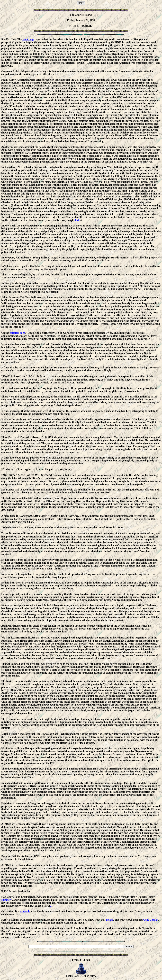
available (25, 911)
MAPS (81, 3)
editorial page (17, 333)
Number (6, 900)
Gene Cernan (151, 920)
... (31, 891)
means (110, 920)
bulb (78, 220)
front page (28, 39)
